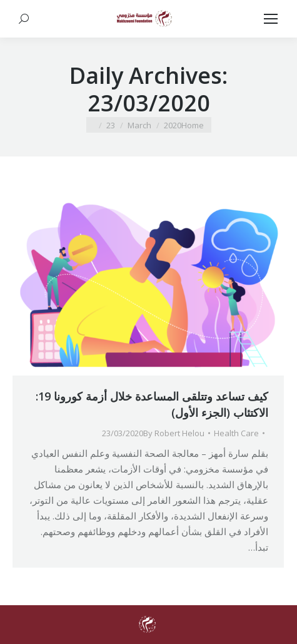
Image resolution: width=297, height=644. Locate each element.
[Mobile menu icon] (271, 19)
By (174, 433)
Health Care (236, 433)
